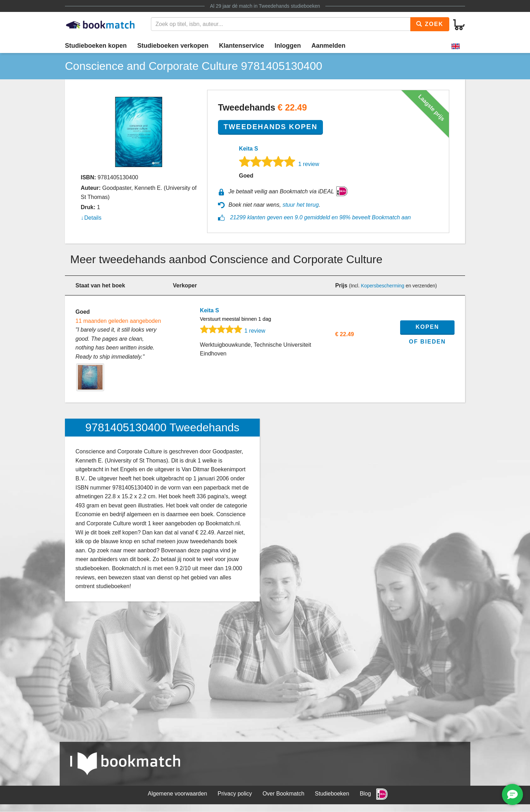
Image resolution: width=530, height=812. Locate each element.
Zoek (430, 24)
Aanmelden (328, 46)
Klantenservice (241, 46)
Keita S (249, 149)
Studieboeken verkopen (173, 46)
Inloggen (288, 46)
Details (93, 218)
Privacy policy (235, 794)
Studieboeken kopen (96, 46)
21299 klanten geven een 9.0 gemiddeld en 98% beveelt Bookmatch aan (320, 217)
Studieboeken (332, 794)
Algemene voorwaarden (177, 794)
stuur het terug (301, 205)
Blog (365, 794)
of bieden (427, 342)
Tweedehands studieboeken (289, 6)
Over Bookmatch (283, 794)
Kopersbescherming (383, 286)
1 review (309, 164)
